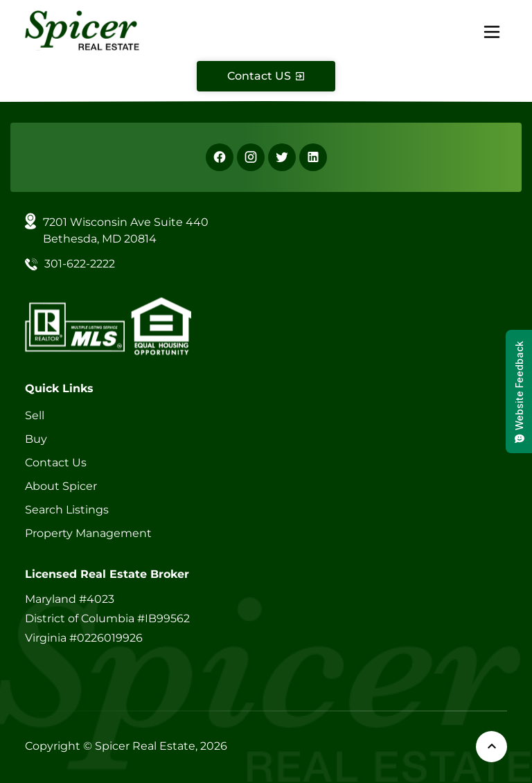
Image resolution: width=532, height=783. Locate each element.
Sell (35, 415)
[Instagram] (251, 157)
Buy (36, 439)
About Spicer (61, 486)
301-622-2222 (80, 264)
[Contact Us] (266, 76)
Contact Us (56, 463)
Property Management (88, 533)
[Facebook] (220, 157)
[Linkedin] (313, 157)
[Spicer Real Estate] (82, 29)
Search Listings (67, 510)
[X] (282, 157)
